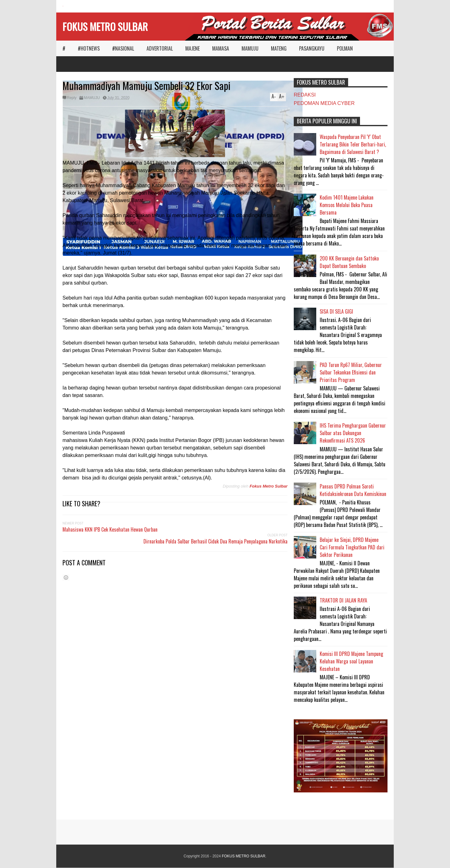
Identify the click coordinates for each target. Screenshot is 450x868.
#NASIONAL (123, 48)
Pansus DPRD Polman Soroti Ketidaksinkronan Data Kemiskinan (353, 490)
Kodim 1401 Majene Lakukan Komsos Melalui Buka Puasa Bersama (347, 205)
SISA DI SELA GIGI (336, 311)
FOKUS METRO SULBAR (105, 26)
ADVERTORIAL (160, 48)
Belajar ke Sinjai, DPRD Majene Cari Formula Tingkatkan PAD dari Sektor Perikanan (352, 547)
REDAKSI (305, 95)
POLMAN (345, 48)
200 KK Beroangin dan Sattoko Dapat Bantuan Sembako (349, 262)
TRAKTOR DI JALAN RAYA (343, 600)
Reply (72, 98)
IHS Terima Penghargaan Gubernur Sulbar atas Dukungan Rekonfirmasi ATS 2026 (353, 433)
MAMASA (221, 48)
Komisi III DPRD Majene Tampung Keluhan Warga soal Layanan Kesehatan (351, 661)
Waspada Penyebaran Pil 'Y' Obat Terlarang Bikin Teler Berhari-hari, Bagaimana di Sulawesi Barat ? (353, 144)
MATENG (279, 48)
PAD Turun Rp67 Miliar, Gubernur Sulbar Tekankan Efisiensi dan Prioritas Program (351, 372)
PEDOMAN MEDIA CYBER (324, 103)
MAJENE (192, 48)
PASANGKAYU (312, 48)
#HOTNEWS (89, 48)
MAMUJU (250, 48)
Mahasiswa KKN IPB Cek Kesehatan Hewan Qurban (110, 529)
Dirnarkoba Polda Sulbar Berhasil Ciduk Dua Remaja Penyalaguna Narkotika (215, 541)
